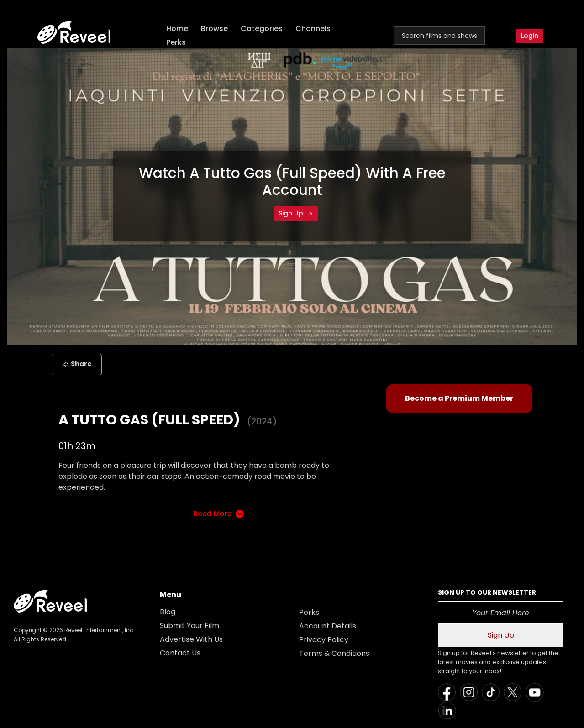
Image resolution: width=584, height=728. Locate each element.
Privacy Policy (324, 640)
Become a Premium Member (459, 398)
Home (177, 29)
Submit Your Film (189, 626)
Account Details (328, 626)
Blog (168, 612)
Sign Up (296, 213)
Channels (313, 29)
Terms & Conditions (334, 653)
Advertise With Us (191, 639)
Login (530, 36)
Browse (214, 29)
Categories (262, 29)
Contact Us (180, 653)
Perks (176, 42)
